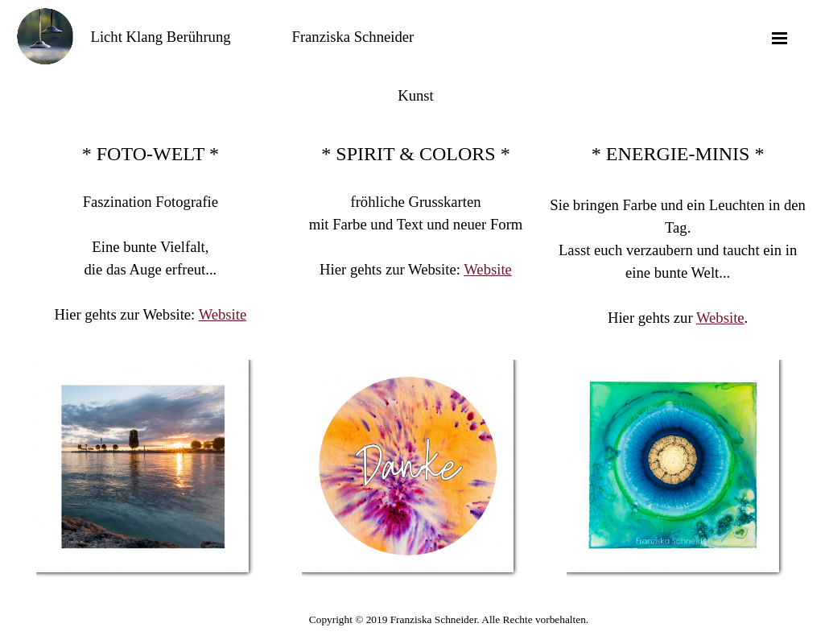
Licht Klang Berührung (161, 37)
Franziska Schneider (353, 37)
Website (223, 314)
